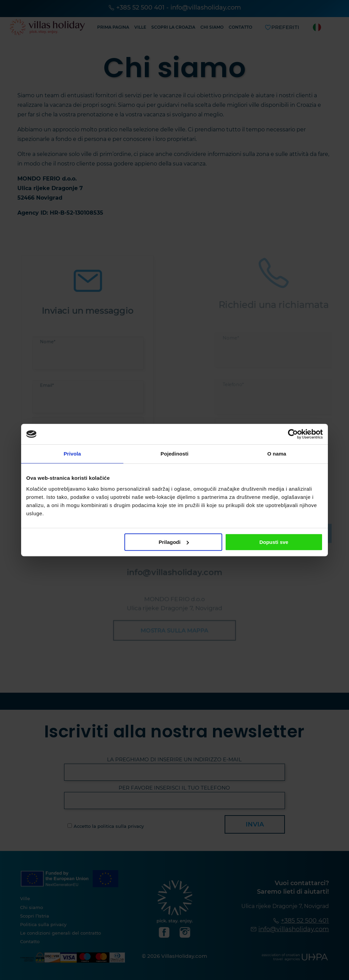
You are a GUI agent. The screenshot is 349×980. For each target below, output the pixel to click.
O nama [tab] (277, 454)
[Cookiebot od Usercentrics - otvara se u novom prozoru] (293, 434)
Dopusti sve (274, 542)
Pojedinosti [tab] (174, 454)
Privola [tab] (72, 454)
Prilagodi (174, 542)
